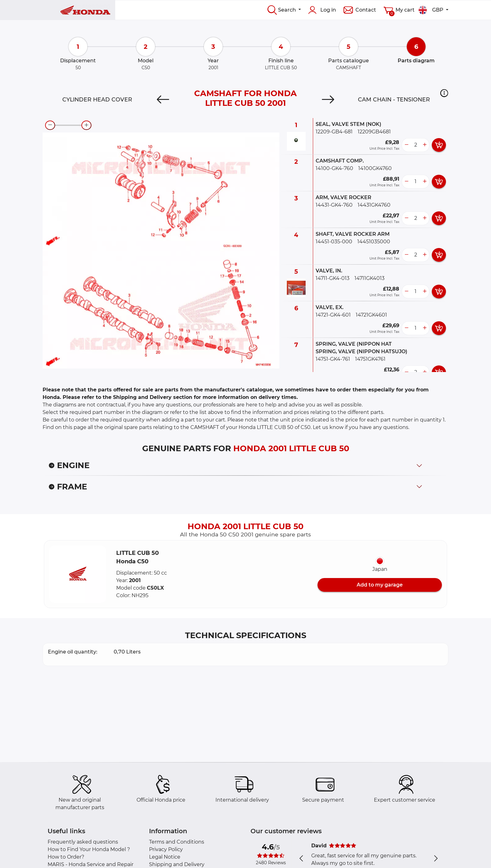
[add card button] (439, 145)
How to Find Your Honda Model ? (89, 849)
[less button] (406, 145)
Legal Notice (165, 857)
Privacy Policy (166, 849)
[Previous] (163, 100)
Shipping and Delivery (177, 864)
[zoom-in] (86, 125)
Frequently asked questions (83, 842)
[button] (444, 93)
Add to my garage (380, 585)
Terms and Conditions (177, 842)
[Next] (328, 100)
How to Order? (66, 857)
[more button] (425, 145)
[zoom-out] (50, 125)
